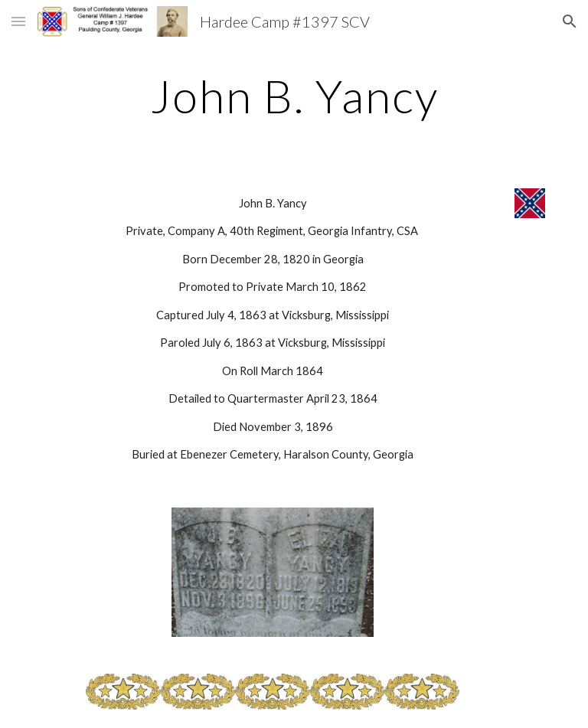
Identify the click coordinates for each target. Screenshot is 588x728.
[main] (294, 96)
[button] (18, 21)
